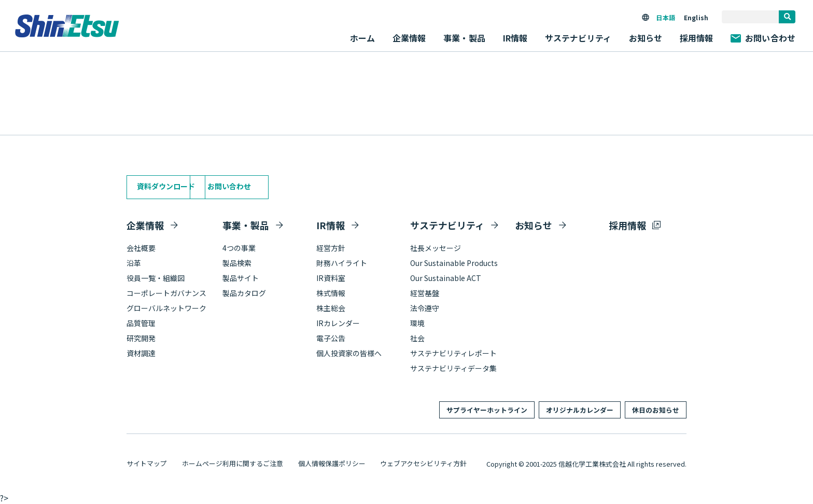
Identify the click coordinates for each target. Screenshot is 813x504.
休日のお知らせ (656, 410)
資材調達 (141, 353)
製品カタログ (244, 293)
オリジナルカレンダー (580, 410)
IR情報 (331, 225)
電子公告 (331, 338)
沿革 (134, 263)
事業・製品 (246, 225)
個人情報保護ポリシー (332, 463)
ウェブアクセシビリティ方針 (423, 463)
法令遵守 (425, 308)
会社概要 (141, 248)
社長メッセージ (436, 248)
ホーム (362, 38)
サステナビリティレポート (453, 353)
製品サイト (241, 278)
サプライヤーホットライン (487, 410)
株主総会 (331, 308)
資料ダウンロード (166, 186)
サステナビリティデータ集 (453, 368)
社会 (417, 338)
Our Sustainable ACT (446, 278)
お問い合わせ (763, 38)
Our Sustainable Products (454, 263)
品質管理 (141, 323)
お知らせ (646, 38)
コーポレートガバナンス (166, 293)
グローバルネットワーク (166, 308)
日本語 (665, 17)
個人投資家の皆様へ (349, 353)
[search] (787, 17)
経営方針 (331, 248)
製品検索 (237, 263)
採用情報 (697, 38)
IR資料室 (331, 278)
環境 (417, 323)
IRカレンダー (338, 323)
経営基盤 (425, 293)
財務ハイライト (342, 263)
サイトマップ (147, 463)
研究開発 (141, 338)
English (696, 17)
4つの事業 (239, 248)
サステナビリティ (447, 225)
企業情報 (145, 225)
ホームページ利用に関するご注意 (233, 463)
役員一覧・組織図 (156, 278)
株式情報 (331, 293)
